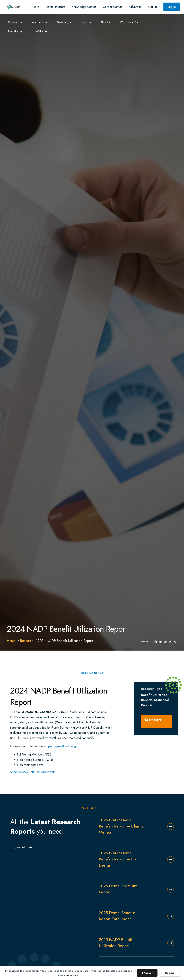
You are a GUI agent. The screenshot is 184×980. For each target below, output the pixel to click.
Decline (170, 973)
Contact (153, 7)
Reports (147, 700)
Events (84, 22)
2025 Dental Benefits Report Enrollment (117, 916)
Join (36, 7)
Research (14, 22)
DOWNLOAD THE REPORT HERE (32, 772)
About (104, 22)
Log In (172, 7)
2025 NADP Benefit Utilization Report (116, 943)
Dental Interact (55, 7)
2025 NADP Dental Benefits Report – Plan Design (119, 859)
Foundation (15, 31)
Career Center (113, 7)
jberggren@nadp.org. (62, 746)
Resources (38, 22)
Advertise (135, 7)
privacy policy (72, 975)
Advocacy (62, 22)
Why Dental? (128, 22)
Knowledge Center (84, 7)
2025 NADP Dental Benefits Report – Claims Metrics (121, 826)
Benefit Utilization (154, 695)
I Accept (147, 973)
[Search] (173, 27)
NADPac (39, 31)
